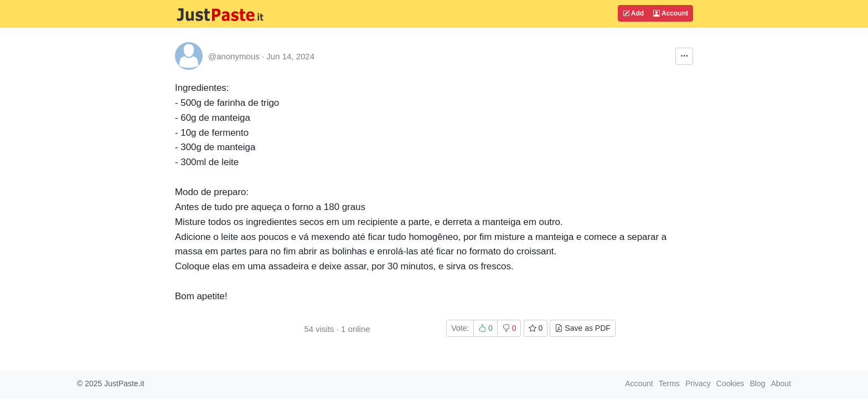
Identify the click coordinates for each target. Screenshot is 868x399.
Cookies (730, 383)
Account (671, 13)
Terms (669, 383)
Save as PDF (582, 328)
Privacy (698, 383)
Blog (757, 383)
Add (633, 13)
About (781, 383)
